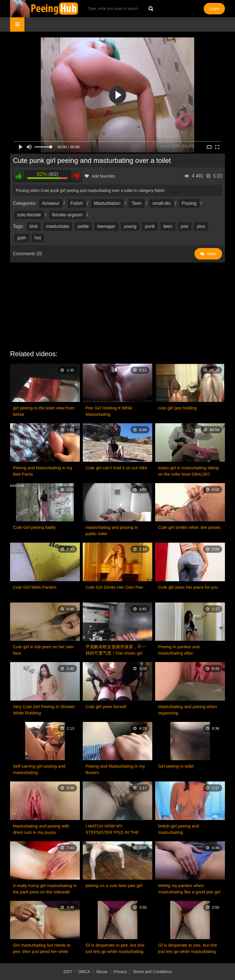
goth (22, 238)
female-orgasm (67, 215)
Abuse (102, 972)
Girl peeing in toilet (176, 766)
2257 (68, 972)
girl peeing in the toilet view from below (44, 411)
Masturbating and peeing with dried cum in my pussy (41, 829)
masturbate (58, 226)
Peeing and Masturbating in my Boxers (115, 769)
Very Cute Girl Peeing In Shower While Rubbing (44, 710)
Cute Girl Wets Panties (35, 587)
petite (83, 226)
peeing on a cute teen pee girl (114, 885)
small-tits (162, 203)
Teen (137, 203)
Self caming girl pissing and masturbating (39, 769)
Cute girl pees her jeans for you (188, 587)
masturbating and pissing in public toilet (112, 530)
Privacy (120, 972)
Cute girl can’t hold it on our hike (116, 468)
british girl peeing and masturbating (179, 829)
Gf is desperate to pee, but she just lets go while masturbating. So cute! (115, 949)
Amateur (51, 203)
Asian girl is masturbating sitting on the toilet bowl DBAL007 (188, 471)
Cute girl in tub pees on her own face (43, 650)
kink (34, 226)
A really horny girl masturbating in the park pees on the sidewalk (45, 889)
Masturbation (107, 203)
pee (185, 226)
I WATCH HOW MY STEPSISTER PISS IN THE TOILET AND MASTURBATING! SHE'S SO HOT (116, 830)
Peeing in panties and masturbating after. (179, 650)
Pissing (189, 203)
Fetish (77, 203)
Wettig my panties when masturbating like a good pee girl (189, 889)
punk (150, 226)
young (130, 226)
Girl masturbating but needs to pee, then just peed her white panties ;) (42, 949)
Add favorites (100, 176)
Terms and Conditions (152, 972)
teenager (106, 226)
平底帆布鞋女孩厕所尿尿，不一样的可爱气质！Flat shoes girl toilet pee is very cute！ (116, 650)
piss (201, 226)
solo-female (29, 215)
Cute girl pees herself (106, 707)
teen (168, 226)
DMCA (84, 972)
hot (38, 238)
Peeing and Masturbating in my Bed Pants (43, 471)
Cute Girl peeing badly (34, 527)
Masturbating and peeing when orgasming (187, 710)
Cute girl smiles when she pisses (189, 527)
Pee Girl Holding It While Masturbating (109, 411)
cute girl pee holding (177, 408)
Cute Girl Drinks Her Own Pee (114, 587)
